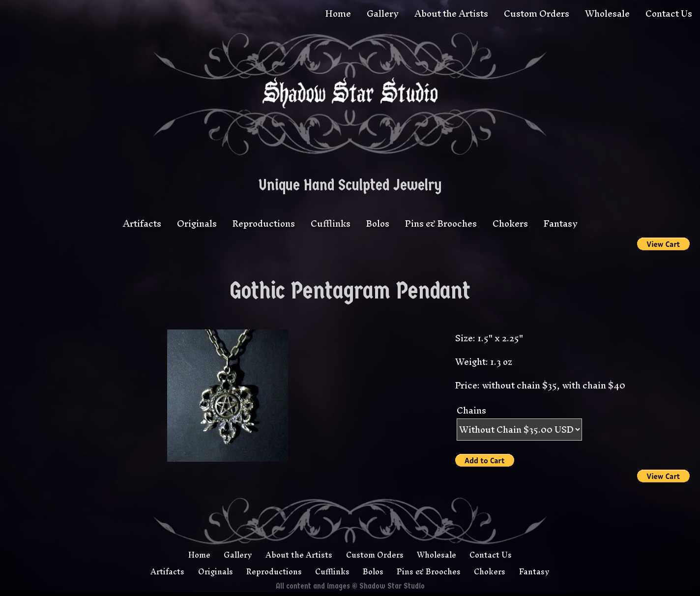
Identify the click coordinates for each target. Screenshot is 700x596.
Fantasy (561, 223)
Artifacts (142, 223)
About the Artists (451, 14)
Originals (197, 223)
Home (338, 14)
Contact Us (669, 14)
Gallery (383, 14)
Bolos (378, 223)
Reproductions (264, 223)
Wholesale (607, 14)
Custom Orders (537, 14)
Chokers (510, 223)
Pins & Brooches (441, 223)
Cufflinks (331, 223)
